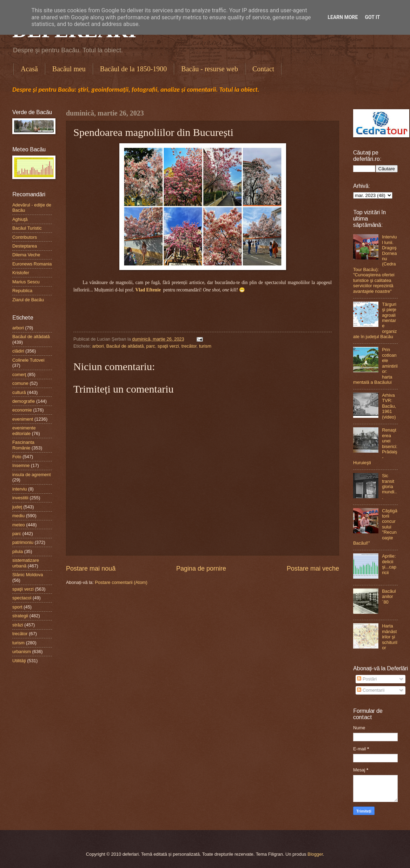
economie (22, 410)
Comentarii (371, 690)
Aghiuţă (20, 219)
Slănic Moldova (28, 575)
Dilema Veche (26, 255)
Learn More (343, 17)
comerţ (19, 374)
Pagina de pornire (201, 568)
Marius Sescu (26, 282)
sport (17, 607)
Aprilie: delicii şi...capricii (389, 564)
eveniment (23, 419)
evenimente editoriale (24, 430)
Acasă (29, 69)
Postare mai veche (313, 568)
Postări (367, 679)
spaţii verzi (168, 346)
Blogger (315, 854)
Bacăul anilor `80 (389, 597)
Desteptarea (25, 246)
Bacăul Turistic (27, 228)
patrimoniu (23, 542)
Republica (22, 291)
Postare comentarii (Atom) (121, 582)
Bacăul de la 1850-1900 (134, 69)
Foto (17, 457)
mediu (18, 516)
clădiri (18, 351)
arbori (98, 346)
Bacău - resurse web (210, 69)
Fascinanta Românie (23, 445)
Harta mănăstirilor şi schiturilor (390, 637)
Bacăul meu (69, 69)
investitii (20, 498)
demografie (24, 401)
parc (151, 346)
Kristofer (21, 273)
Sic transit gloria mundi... (389, 486)
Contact (263, 69)
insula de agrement (32, 475)
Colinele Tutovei (28, 360)
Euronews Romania (32, 264)
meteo (19, 525)
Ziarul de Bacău (28, 300)
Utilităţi (19, 661)
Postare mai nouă (91, 568)
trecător (189, 346)
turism (205, 346)
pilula (18, 551)
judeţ (17, 507)
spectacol (22, 598)
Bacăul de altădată (125, 346)
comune (20, 383)
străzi (18, 625)
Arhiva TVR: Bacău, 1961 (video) (389, 406)
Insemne (21, 465)
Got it (372, 17)
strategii (20, 616)
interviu (20, 489)
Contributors (25, 237)
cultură (19, 392)
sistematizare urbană (26, 563)
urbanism (22, 652)
